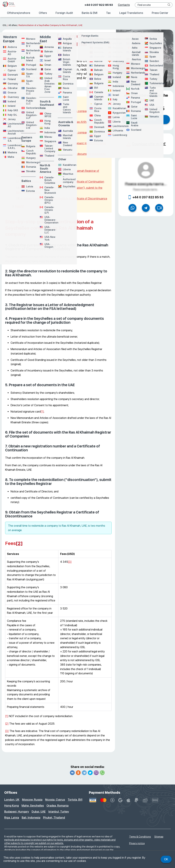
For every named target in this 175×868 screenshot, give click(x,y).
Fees (18, 206)
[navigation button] (169, 5)
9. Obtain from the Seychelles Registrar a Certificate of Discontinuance (64, 199)
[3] (70, 562)
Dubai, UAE (39, 812)
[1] (42, 412)
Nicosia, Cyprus (55, 800)
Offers (43, 13)
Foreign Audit (64, 13)
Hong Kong (12, 806)
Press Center (160, 13)
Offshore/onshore (18, 13)
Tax (108, 13)
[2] (23, 206)
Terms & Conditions (140, 837)
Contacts (124, 5)
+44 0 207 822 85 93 (99, 5)
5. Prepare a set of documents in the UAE (46, 165)
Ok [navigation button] (166, 859)
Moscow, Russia (32, 800)
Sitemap (159, 837)
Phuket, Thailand (54, 818)
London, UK (12, 800)
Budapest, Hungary (17, 812)
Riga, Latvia (12, 818)
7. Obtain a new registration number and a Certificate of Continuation (62, 182)
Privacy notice (137, 843)
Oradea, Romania (58, 806)
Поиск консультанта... (146, 184)
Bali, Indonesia (31, 818)
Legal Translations (131, 13)
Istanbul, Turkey (59, 812)
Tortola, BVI (75, 800)
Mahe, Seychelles (33, 806)
